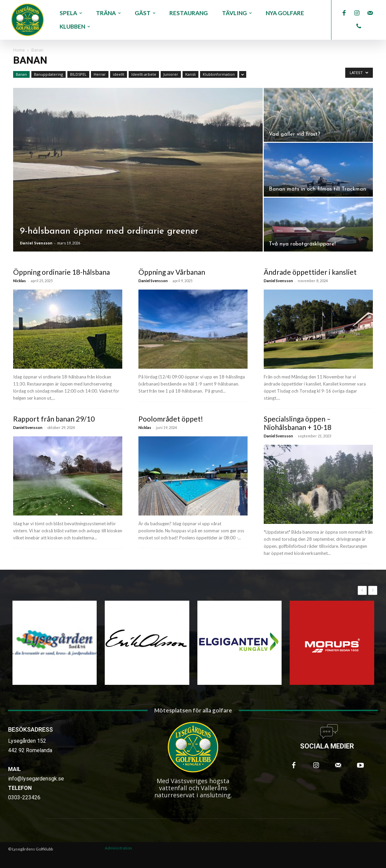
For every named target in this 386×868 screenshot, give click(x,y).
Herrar (100, 74)
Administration (118, 848)
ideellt (119, 74)
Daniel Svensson (36, 243)
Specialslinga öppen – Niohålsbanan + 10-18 (298, 423)
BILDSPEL (78, 74)
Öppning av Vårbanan (172, 272)
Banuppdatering (49, 74)
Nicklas (20, 281)
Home (19, 50)
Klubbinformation (219, 74)
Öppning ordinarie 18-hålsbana (61, 272)
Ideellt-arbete (144, 74)
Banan (21, 74)
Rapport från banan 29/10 (54, 419)
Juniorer (171, 74)
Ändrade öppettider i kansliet (310, 272)
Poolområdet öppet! (171, 419)
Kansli (190, 74)
